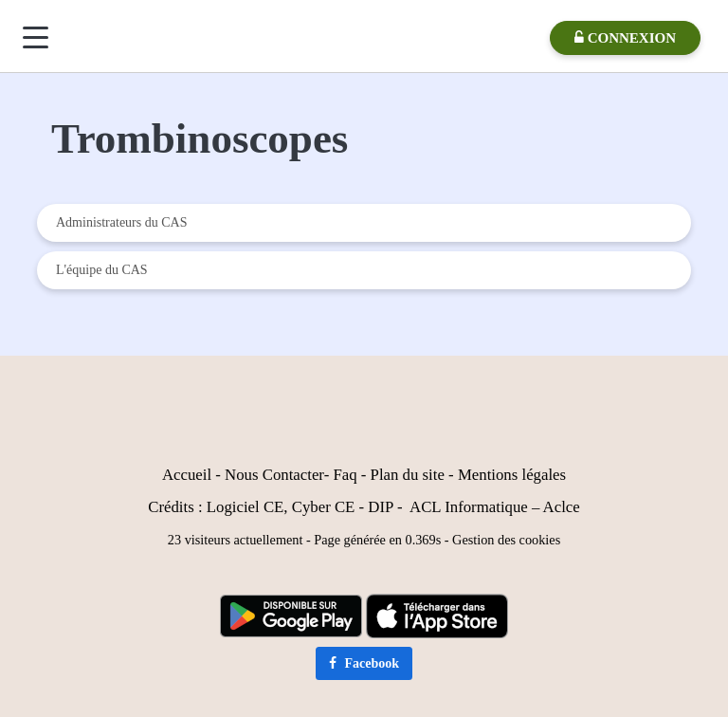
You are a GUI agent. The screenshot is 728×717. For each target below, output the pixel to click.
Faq (345, 475)
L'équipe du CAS (102, 270)
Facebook (364, 663)
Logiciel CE (246, 507)
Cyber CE (324, 507)
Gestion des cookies (506, 540)
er (318, 475)
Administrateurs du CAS (121, 222)
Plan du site (408, 475)
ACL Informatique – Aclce (495, 507)
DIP (380, 507)
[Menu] (36, 37)
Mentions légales (512, 475)
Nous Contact (268, 475)
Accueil (187, 475)
